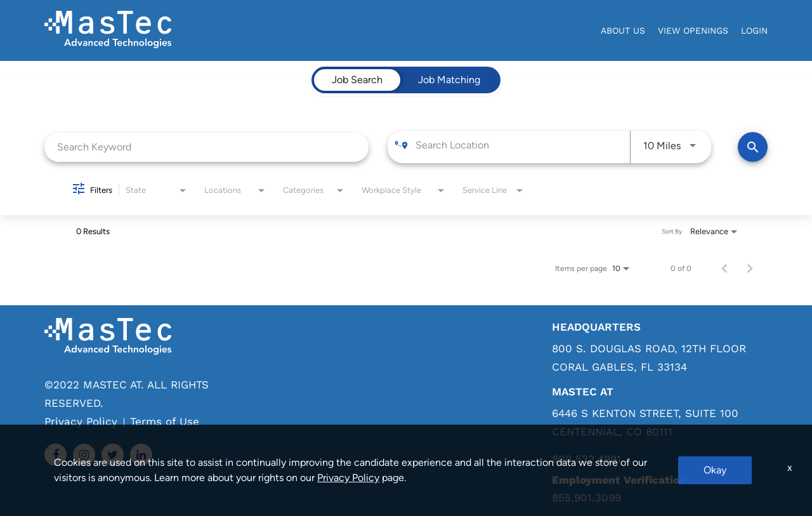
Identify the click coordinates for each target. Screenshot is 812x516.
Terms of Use (165, 421)
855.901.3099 (586, 498)
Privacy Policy (81, 421)
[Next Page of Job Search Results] (750, 268)
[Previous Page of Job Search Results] (724, 268)
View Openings (693, 30)
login (754, 30)
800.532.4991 (586, 459)
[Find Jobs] (753, 147)
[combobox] (206, 147)
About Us (623, 30)
